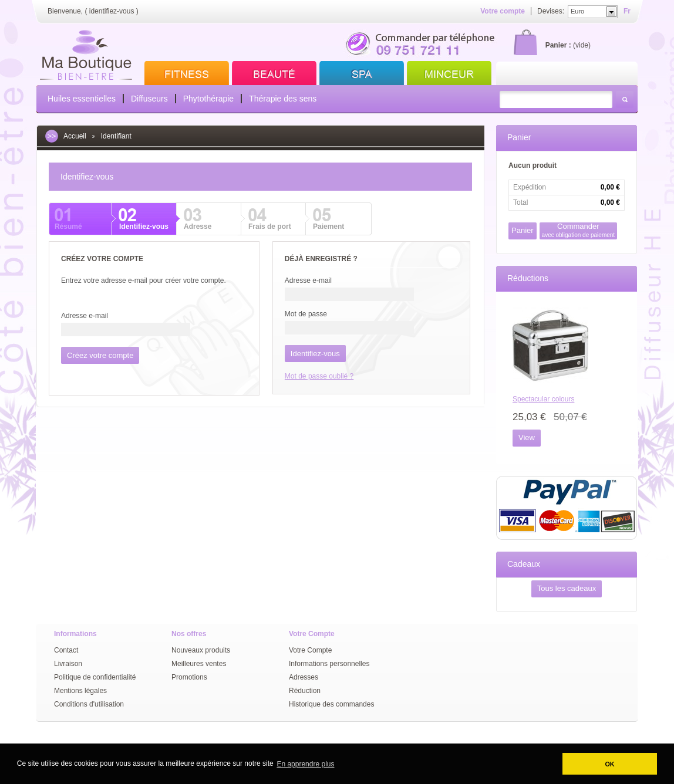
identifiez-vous (112, 11)
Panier (519, 137)
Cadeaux (524, 564)
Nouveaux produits (201, 650)
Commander (579, 230)
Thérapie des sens (283, 99)
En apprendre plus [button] (305, 764)
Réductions (528, 278)
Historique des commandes (331, 704)
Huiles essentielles (82, 99)
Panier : (558, 45)
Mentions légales (80, 691)
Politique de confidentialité (95, 677)
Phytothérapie (208, 99)
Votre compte (503, 11)
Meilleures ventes (199, 664)
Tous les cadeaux (567, 588)
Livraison (68, 664)
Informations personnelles (329, 664)
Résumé (68, 227)
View (527, 437)
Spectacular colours (543, 399)
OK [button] (609, 764)
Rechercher (625, 99)
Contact (66, 650)
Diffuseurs (149, 99)
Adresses (304, 677)
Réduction (305, 691)
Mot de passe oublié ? (319, 376)
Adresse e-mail (85, 316)
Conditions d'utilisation (89, 704)
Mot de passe (306, 314)
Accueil (75, 136)
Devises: (551, 11)
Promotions (189, 677)
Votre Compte (310, 650)
